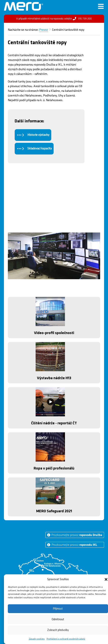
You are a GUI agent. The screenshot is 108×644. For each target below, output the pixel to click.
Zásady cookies (37, 639)
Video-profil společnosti (54, 333)
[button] (106, 579)
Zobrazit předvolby (58, 630)
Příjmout (58, 609)
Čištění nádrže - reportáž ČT (54, 423)
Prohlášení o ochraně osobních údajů (66, 639)
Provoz (44, 30)
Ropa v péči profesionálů (54, 468)
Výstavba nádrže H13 (54, 378)
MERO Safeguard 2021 (54, 511)
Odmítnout (58, 619)
